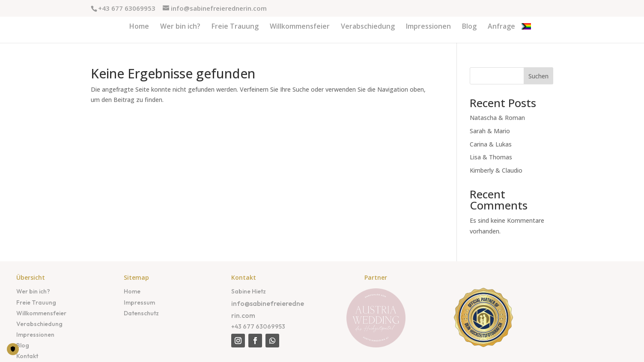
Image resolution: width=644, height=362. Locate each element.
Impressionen (35, 335)
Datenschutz (141, 313)
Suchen (538, 76)
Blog (23, 345)
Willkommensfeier (41, 313)
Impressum (139, 302)
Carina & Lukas (491, 144)
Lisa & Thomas (491, 157)
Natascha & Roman (497, 118)
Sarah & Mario (490, 131)
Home (132, 291)
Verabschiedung (39, 324)
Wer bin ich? (33, 291)
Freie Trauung (36, 302)
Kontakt (27, 356)
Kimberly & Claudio (496, 170)
